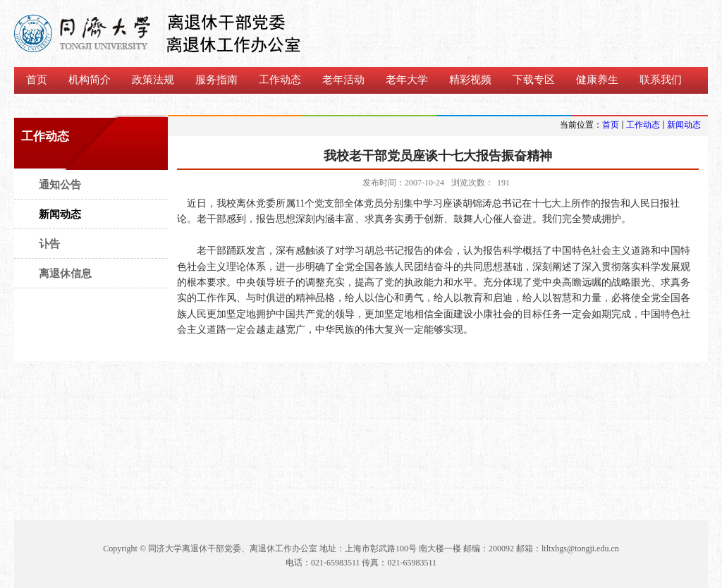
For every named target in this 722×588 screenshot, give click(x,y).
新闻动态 (684, 125)
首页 (611, 125)
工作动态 (643, 125)
